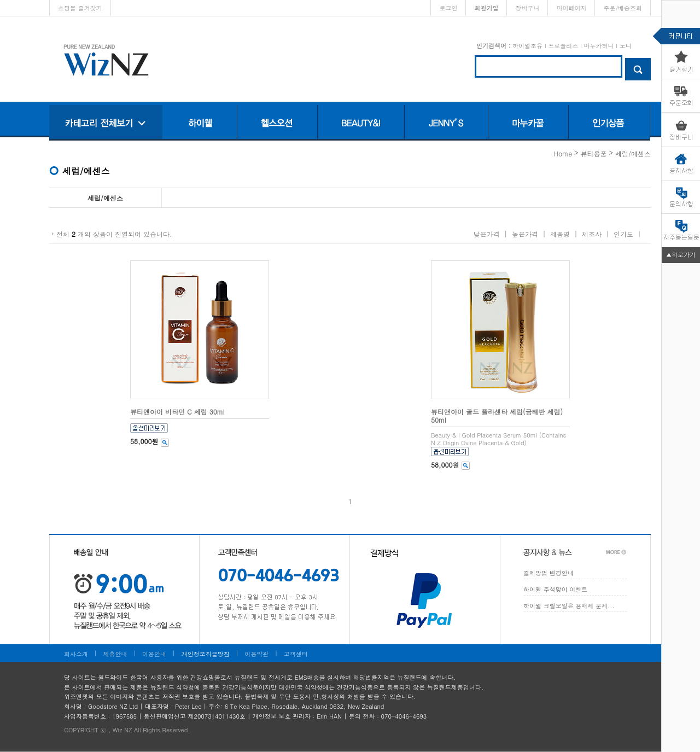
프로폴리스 (563, 46)
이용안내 (154, 654)
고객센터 (296, 654)
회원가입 (486, 8)
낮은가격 (487, 234)
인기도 (623, 234)
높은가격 (525, 234)
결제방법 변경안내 (549, 573)
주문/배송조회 (623, 8)
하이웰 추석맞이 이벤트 (555, 589)
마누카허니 (599, 46)
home (563, 153)
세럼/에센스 (633, 153)
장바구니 (527, 8)
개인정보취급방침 (206, 654)
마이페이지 (571, 8)
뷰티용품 (593, 153)
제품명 (560, 234)
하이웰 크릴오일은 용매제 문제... (569, 606)
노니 (626, 46)
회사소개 (76, 654)
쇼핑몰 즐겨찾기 (80, 8)
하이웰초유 (527, 46)
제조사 (592, 234)
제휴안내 (115, 654)
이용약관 (256, 654)
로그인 (448, 8)
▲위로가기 (681, 255)
